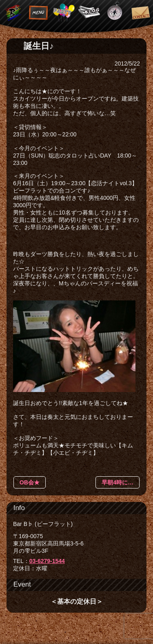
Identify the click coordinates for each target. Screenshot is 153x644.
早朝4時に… (118, 482)
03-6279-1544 (47, 561)
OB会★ (30, 482)
